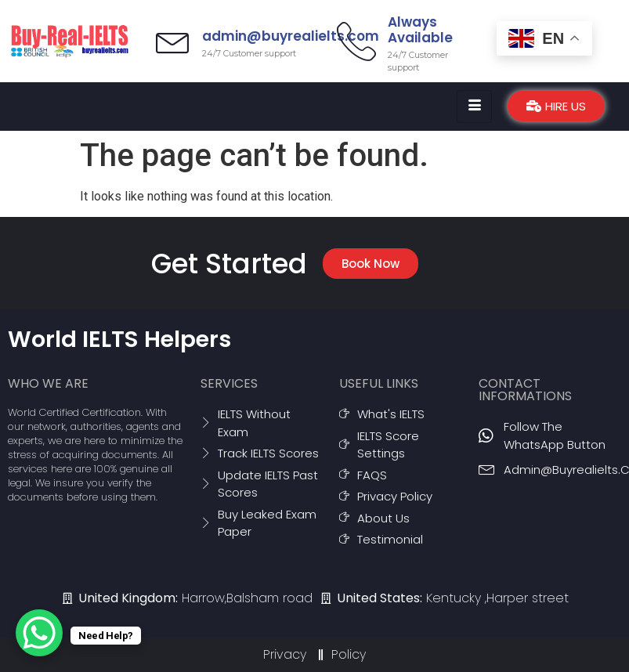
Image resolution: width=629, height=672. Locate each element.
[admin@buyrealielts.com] (175, 41)
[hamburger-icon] (474, 107)
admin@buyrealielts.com (295, 36)
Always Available (420, 30)
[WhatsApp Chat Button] (39, 633)
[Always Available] (356, 41)
